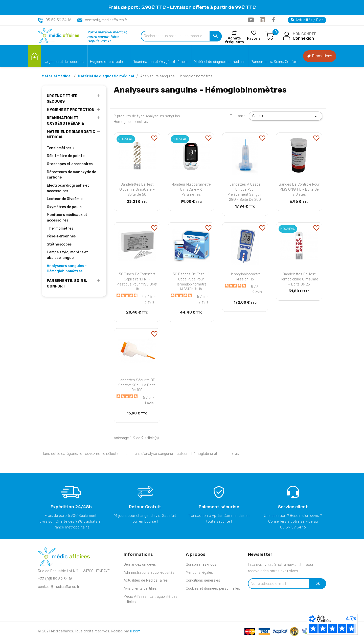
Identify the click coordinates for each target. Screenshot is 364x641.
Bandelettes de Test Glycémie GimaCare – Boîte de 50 (137, 190)
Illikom (135, 631)
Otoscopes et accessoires (70, 164)
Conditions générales (203, 580)
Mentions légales (199, 573)
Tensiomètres (59, 148)
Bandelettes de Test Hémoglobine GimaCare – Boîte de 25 (299, 279)
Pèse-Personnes (61, 236)
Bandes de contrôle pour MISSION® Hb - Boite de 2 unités (299, 190)
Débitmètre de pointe (66, 156)
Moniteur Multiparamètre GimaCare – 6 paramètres (191, 190)
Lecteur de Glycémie (65, 199)
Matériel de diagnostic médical (219, 62)
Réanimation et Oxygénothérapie (160, 62)
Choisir (286, 116)
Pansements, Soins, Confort (274, 62)
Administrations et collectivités (149, 573)
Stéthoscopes (59, 244)
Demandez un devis (140, 565)
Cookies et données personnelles (213, 589)
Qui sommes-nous (201, 565)
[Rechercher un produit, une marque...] (181, 36)
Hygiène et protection (108, 62)
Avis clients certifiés (140, 589)
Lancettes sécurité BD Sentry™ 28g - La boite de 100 (137, 385)
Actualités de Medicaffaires (146, 580)
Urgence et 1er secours (64, 62)
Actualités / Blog (307, 20)
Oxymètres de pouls (64, 207)
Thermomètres (60, 228)
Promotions (320, 56)
